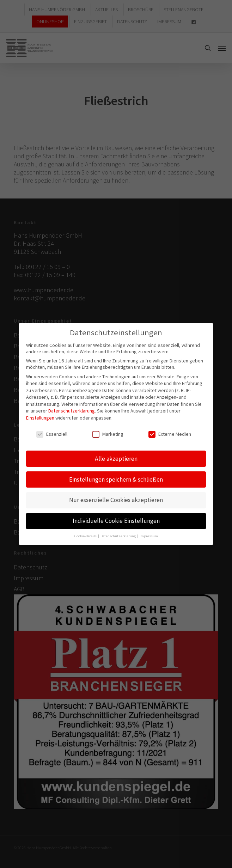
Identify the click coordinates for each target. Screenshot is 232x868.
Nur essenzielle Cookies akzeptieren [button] (116, 499)
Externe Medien (170, 432)
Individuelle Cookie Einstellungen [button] (116, 519)
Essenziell (52, 432)
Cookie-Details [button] (86, 534)
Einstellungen (40, 416)
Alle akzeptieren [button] (116, 457)
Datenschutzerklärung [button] (118, 534)
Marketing (108, 432)
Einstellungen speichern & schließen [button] (116, 478)
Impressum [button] (149, 534)
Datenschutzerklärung (72, 409)
